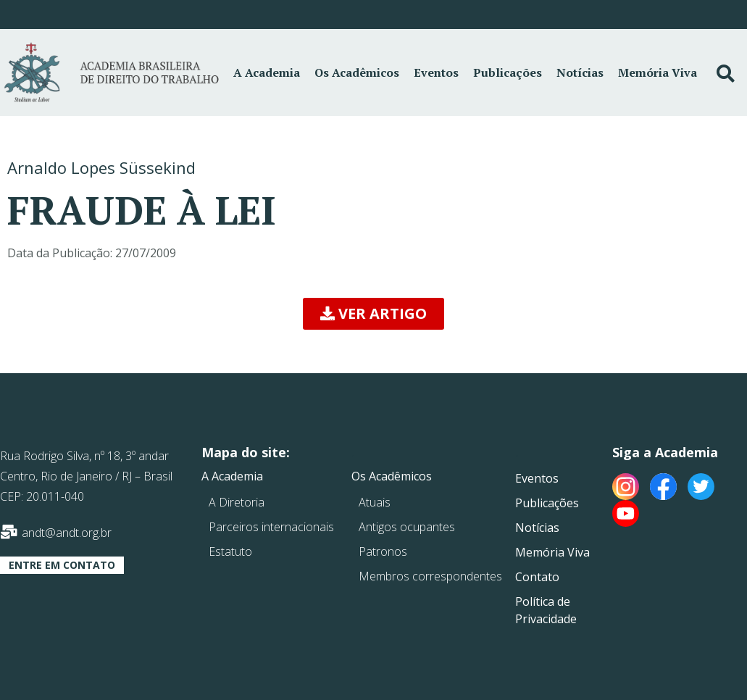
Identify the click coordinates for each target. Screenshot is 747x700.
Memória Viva (658, 72)
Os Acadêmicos (357, 72)
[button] (373, 314)
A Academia (267, 72)
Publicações (508, 72)
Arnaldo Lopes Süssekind (101, 167)
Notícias (580, 72)
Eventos (436, 72)
